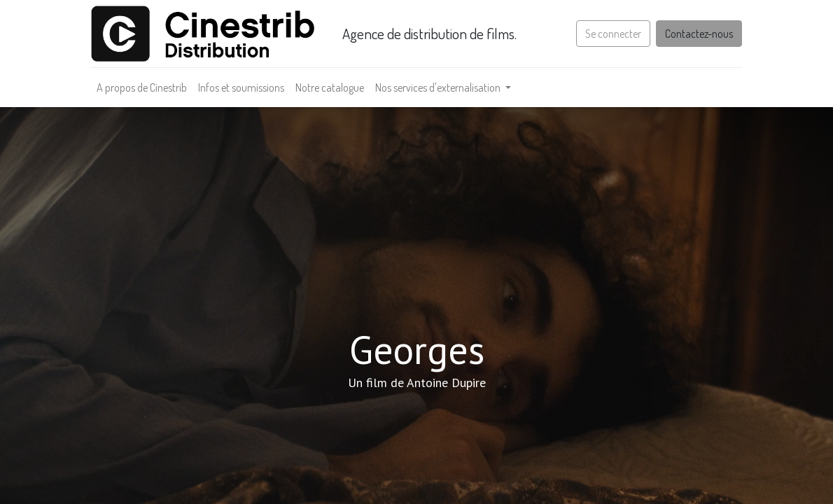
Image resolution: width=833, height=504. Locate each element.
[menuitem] (142, 87)
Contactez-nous (699, 34)
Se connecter (613, 34)
